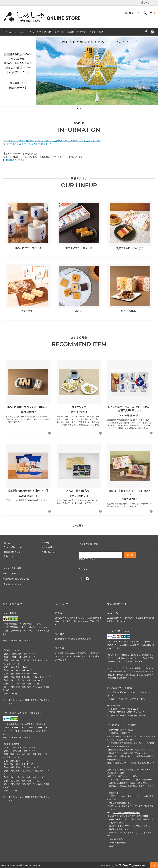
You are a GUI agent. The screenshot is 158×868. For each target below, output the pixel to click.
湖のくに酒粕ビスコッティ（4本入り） (28, 407)
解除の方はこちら (88, 559)
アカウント (149, 3)
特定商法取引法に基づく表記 (17, 577)
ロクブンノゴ (79, 407)
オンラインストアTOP (39, 32)
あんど (79, 311)
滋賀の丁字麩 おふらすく (130, 248)
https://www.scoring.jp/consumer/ (126, 809)
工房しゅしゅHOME (14, 32)
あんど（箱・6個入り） (79, 491)
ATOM (12, 572)
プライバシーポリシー (14, 581)
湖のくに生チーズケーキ (28, 248)
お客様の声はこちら (16, 160)
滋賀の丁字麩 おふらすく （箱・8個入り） (130, 492)
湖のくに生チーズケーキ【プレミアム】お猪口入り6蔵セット (130, 409)
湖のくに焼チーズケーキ (79, 248)
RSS (5, 572)
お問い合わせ (96, 32)
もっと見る (80, 525)
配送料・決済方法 (77, 32)
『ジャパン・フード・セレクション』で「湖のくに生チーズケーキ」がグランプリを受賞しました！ (53, 141)
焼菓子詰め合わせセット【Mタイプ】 (28, 491)
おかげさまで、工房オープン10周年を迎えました (28, 144)
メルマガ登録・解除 (13, 567)
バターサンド (28, 311)
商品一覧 (59, 32)
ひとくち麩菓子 (130, 311)
